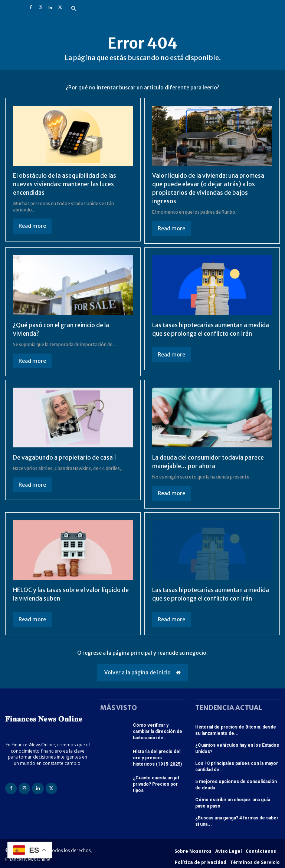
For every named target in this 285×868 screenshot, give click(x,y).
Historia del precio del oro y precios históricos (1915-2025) (157, 755)
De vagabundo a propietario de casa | (65, 456)
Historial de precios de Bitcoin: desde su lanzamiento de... (236, 728)
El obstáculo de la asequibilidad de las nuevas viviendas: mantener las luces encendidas (65, 184)
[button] (73, 9)
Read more (32, 226)
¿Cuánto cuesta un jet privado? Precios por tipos (156, 781)
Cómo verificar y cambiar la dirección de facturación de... (158, 729)
